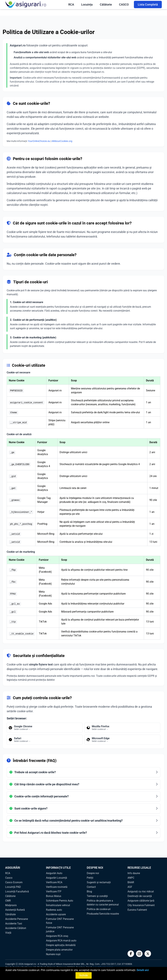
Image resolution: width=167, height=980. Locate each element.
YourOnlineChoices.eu (39, 141)
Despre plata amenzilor (59, 950)
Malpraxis (11, 905)
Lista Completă (148, 4)
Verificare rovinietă (57, 887)
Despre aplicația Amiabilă (61, 945)
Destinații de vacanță (140, 896)
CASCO (124, 4)
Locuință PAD (13, 887)
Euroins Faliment (137, 910)
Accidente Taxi (14, 924)
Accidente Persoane (17, 919)
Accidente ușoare (56, 914)
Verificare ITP (54, 891)
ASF (130, 887)
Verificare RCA (54, 882)
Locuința (87, 4)
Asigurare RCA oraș (57, 936)
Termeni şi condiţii (97, 896)
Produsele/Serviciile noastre (103, 914)
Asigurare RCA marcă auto (61, 941)
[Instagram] (139, 954)
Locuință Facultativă (17, 891)
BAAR (131, 882)
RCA (71, 4)
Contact (91, 887)
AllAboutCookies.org (62, 141)
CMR (8, 901)
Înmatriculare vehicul (58, 905)
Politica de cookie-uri (99, 909)
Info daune (134, 873)
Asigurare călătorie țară (141, 901)
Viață (8, 933)
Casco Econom (14, 882)
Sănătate (10, 914)
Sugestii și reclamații (99, 882)
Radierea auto (54, 910)
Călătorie (106, 4)
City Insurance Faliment (141, 905)
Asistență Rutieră (15, 910)
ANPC (131, 878)
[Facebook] (131, 954)
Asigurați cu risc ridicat (141, 891)
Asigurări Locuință (57, 878)
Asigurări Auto (54, 873)
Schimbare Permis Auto (60, 901)
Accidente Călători (16, 928)
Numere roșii (53, 954)
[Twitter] (148, 954)
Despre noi (93, 873)
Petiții (90, 878)
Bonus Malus (54, 896)
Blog (89, 891)
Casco (9, 878)
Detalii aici (143, 970)
